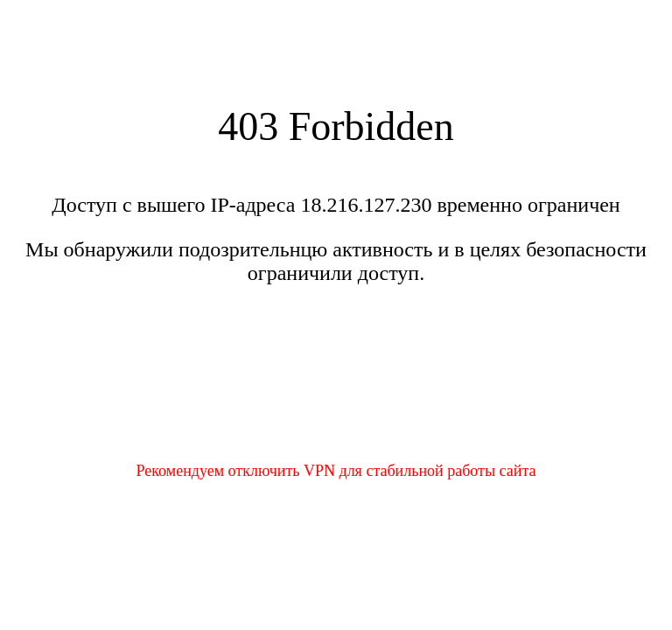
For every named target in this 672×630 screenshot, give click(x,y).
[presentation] (336, 384)
